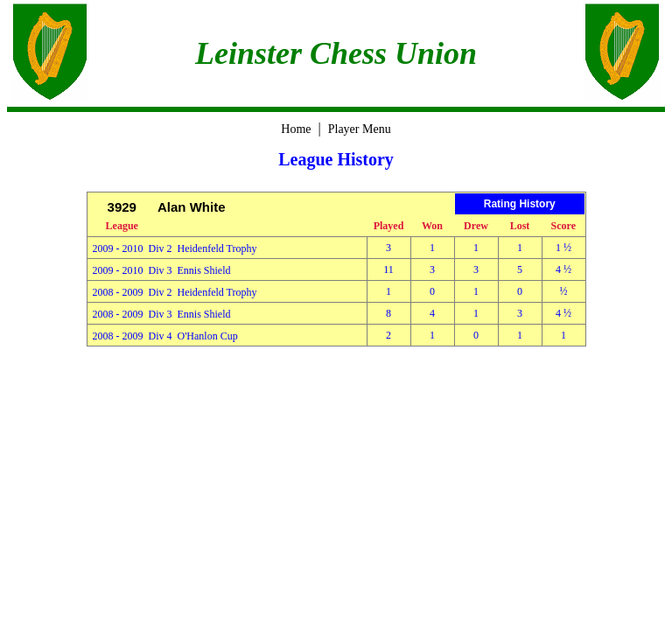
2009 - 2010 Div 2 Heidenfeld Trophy (175, 248)
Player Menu (360, 129)
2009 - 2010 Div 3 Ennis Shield (162, 270)
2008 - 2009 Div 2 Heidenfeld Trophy (175, 292)
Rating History (520, 204)
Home (296, 129)
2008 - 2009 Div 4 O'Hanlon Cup (165, 336)
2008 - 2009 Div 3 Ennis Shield (162, 314)
